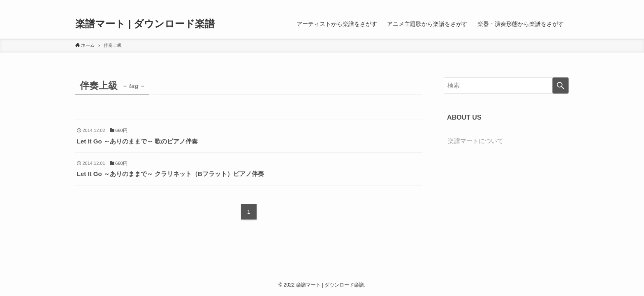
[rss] (553, 5)
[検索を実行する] (561, 86)
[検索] (563, 5)
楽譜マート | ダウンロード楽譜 (145, 24)
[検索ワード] (506, 86)
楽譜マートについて (476, 141)
